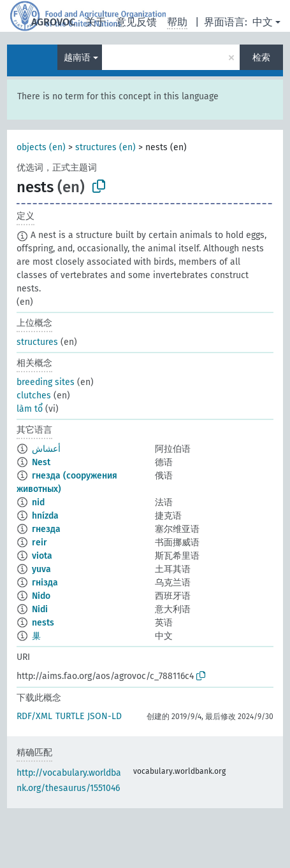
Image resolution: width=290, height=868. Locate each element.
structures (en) (105, 147)
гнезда (46, 529)
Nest (41, 462)
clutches (34, 395)
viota (42, 556)
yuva (41, 569)
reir (40, 542)
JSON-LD (105, 716)
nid (38, 502)
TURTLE (70, 716)
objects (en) (41, 147)
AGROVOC (53, 22)
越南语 (77, 58)
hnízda (45, 516)
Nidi (40, 609)
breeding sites (46, 382)
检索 (261, 58)
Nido (41, 596)
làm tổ (30, 409)
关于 (96, 22)
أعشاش (46, 449)
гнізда (45, 583)
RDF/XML (34, 716)
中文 (263, 22)
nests (43, 623)
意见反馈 (136, 22)
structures (37, 342)
